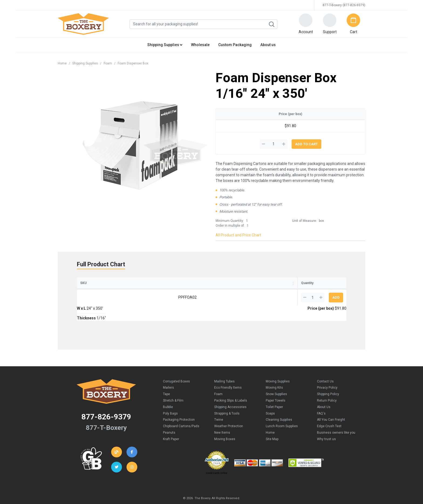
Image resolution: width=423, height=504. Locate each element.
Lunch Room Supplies (282, 411)
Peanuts (169, 417)
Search (271, 24)
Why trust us (326, 424)
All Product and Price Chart (238, 235)
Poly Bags (170, 398)
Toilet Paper (274, 392)
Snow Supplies (276, 379)
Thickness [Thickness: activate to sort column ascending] (187, 283)
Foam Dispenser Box (133, 63)
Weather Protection (229, 411)
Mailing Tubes (224, 366)
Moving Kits (274, 372)
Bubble (168, 392)
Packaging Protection (179, 404)
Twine (219, 404)
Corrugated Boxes (176, 366)
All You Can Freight (331, 404)
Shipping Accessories (230, 392)
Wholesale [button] (200, 45)
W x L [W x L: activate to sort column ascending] (137, 283)
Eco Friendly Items (228, 372)
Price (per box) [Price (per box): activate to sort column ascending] (244, 283)
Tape (166, 379)
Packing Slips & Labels (231, 385)
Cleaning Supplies (279, 404)
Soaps (270, 398)
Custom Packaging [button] (235, 45)
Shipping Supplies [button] (165, 45)
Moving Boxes (225, 424)
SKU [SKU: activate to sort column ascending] (83, 283)
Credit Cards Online (216, 458)
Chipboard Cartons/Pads (181, 411)
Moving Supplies (278, 366)
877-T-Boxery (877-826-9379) (344, 5)
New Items (222, 417)
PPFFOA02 (103, 297)
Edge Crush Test (329, 411)
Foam (108, 63)
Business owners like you (336, 417)
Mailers (168, 372)
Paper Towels (276, 385)
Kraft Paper (171, 424)
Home (62, 63)
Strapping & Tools (227, 398)
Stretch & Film (173, 385)
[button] (306, 24)
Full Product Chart (101, 264)
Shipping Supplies (85, 63)
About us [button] (268, 45)
